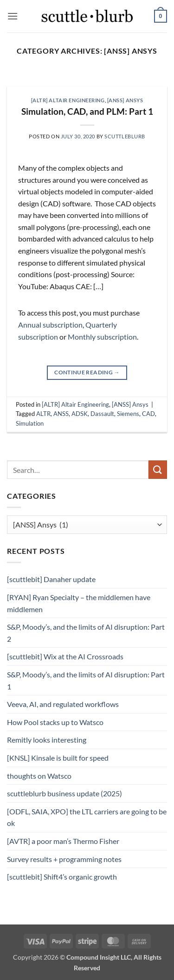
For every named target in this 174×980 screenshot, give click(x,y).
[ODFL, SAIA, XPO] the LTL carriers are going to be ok (87, 817)
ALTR (43, 414)
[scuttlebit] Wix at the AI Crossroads (65, 656)
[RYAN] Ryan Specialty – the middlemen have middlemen (79, 603)
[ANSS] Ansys (125, 100)
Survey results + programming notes (64, 859)
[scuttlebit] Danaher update (51, 579)
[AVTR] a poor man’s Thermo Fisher (63, 841)
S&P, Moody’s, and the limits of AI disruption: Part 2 (86, 633)
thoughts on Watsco (39, 776)
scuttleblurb (125, 136)
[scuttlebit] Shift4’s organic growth (62, 877)
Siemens (128, 414)
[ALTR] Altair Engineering (68, 100)
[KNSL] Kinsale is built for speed (58, 758)
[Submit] (158, 469)
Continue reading (87, 372)
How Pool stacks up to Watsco (55, 722)
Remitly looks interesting (47, 740)
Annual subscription (50, 325)
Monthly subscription (102, 337)
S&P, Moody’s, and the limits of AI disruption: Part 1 (86, 680)
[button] (13, 16)
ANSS (61, 414)
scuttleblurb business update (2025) (64, 793)
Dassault (102, 414)
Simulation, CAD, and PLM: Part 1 (87, 111)
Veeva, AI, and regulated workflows (63, 704)
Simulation (30, 423)
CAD (148, 414)
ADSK (80, 414)
